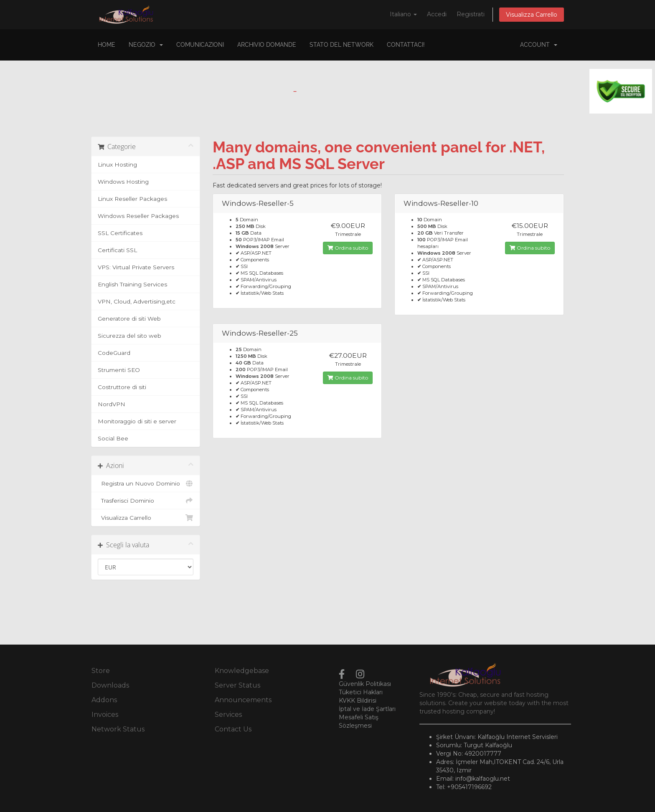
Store (101, 671)
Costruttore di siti (122, 387)
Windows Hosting (123, 182)
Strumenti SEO (119, 370)
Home (107, 45)
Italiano (403, 14)
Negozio (146, 45)
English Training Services (132, 284)
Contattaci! (406, 45)
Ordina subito (348, 248)
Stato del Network (341, 45)
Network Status (118, 729)
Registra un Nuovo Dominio (146, 483)
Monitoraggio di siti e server (137, 421)
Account (539, 45)
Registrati (471, 14)
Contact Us (233, 729)
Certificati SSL (117, 250)
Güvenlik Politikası (365, 684)
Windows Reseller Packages (138, 216)
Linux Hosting (117, 164)
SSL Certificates (120, 233)
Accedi (437, 14)
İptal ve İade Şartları (367, 709)
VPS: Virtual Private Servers (136, 267)
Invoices (105, 715)
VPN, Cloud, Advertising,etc (137, 301)
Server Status (237, 685)
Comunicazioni (200, 45)
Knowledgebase (242, 671)
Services (228, 715)
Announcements (243, 700)
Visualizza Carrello (532, 15)
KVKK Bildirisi (358, 701)
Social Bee (113, 438)
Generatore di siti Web (129, 319)
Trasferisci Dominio (146, 501)
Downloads (110, 685)
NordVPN (112, 404)
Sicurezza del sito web (129, 336)
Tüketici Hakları (361, 692)
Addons (104, 700)
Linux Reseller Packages (132, 199)
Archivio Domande (267, 45)
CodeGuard (114, 353)
